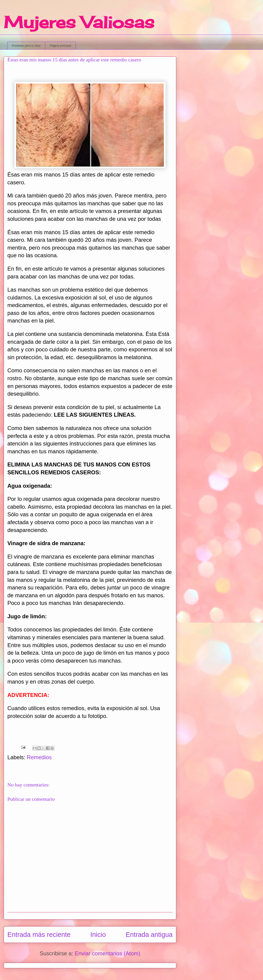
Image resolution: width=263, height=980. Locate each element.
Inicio (98, 935)
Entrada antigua (149, 935)
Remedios (39, 757)
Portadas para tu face (26, 46)
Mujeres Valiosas (79, 22)
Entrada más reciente (39, 935)
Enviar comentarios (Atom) (108, 953)
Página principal (61, 46)
